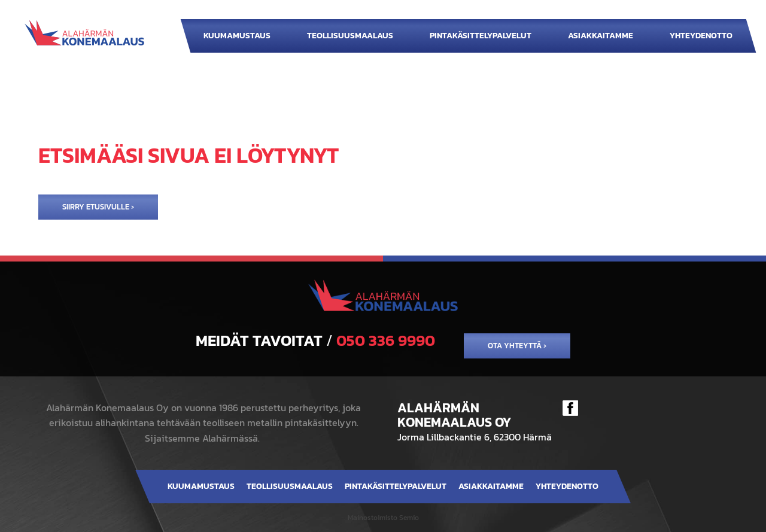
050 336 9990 (386, 341)
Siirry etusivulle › (98, 207)
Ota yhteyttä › (517, 346)
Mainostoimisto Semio (383, 518)
